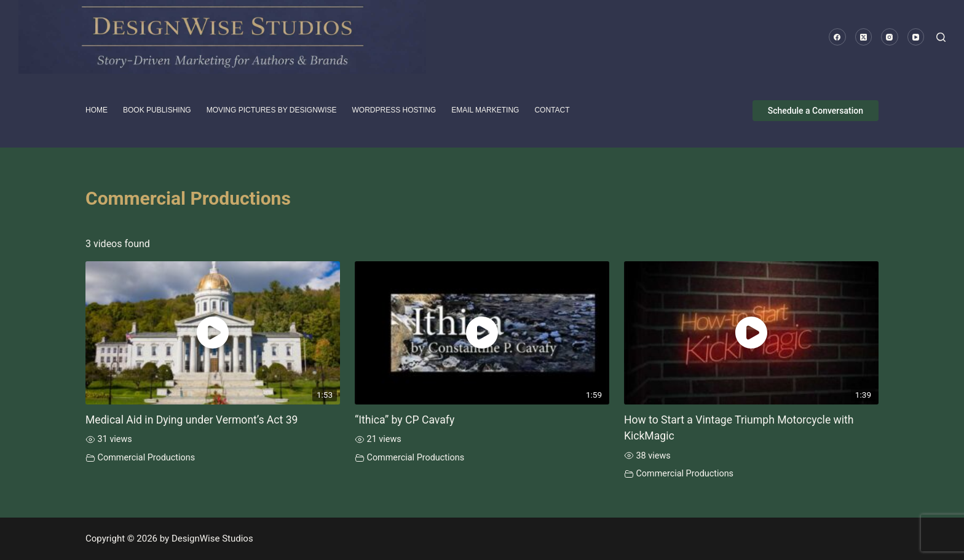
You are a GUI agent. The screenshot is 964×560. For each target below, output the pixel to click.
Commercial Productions (147, 458)
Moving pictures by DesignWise (272, 110)
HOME (97, 110)
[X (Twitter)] (864, 37)
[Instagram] (890, 37)
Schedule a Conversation (816, 111)
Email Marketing (485, 110)
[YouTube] (916, 37)
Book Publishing (157, 110)
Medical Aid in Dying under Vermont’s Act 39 (192, 420)
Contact (552, 110)
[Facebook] (837, 37)
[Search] (941, 37)
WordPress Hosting (394, 110)
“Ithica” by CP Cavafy (405, 420)
